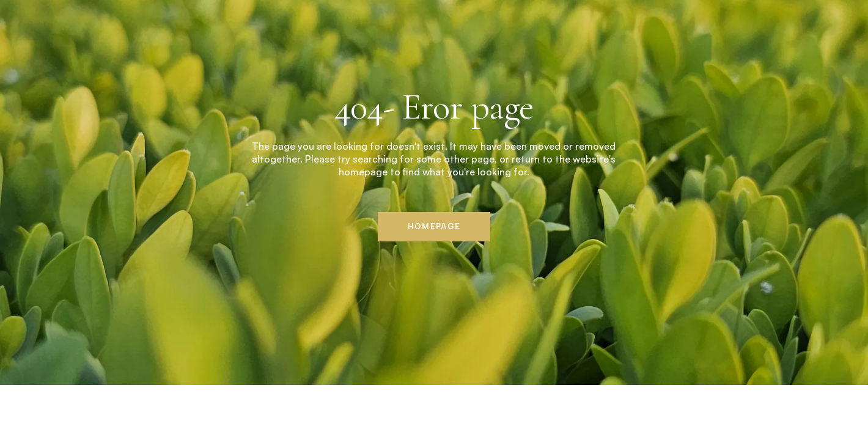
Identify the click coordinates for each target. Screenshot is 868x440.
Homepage (434, 226)
